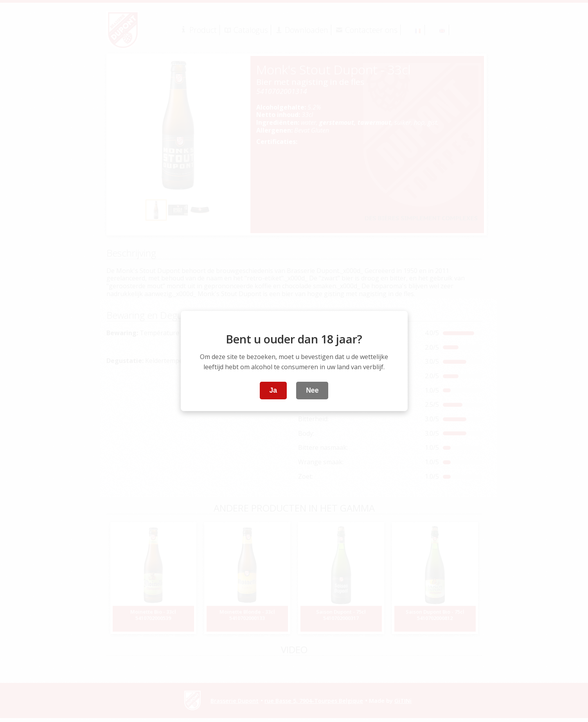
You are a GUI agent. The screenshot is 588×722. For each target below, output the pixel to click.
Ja (273, 390)
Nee (312, 390)
